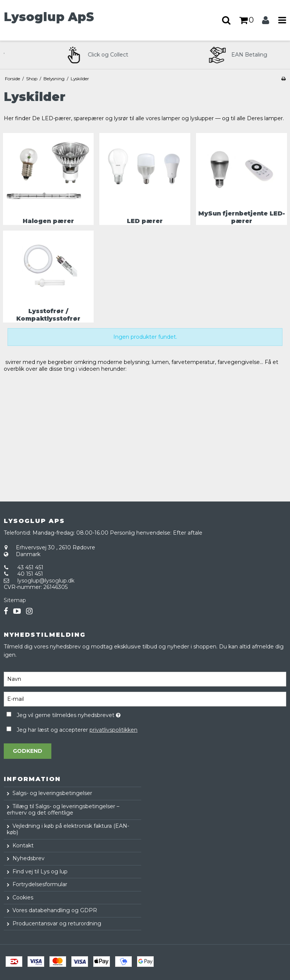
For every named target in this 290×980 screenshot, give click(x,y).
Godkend (28, 751)
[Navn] (145, 679)
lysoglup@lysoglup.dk (46, 581)
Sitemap (15, 600)
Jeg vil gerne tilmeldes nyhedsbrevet (87, 714)
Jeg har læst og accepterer (77, 730)
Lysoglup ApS (49, 17)
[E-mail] (145, 699)
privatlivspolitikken (113, 730)
